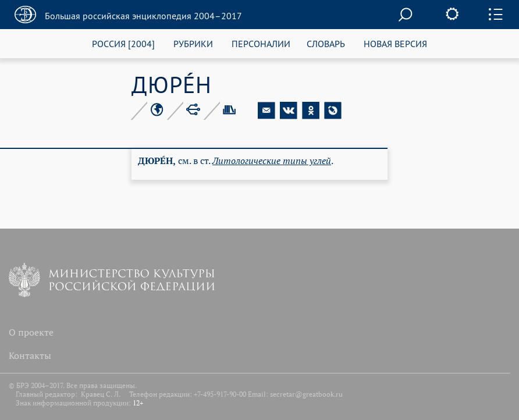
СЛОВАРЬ (326, 43)
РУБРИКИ (193, 43)
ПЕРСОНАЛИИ (261, 43)
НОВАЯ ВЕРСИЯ (395, 43)
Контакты (30, 355)
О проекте (31, 332)
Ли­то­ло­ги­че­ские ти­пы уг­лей (272, 161)
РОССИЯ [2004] (123, 43)
